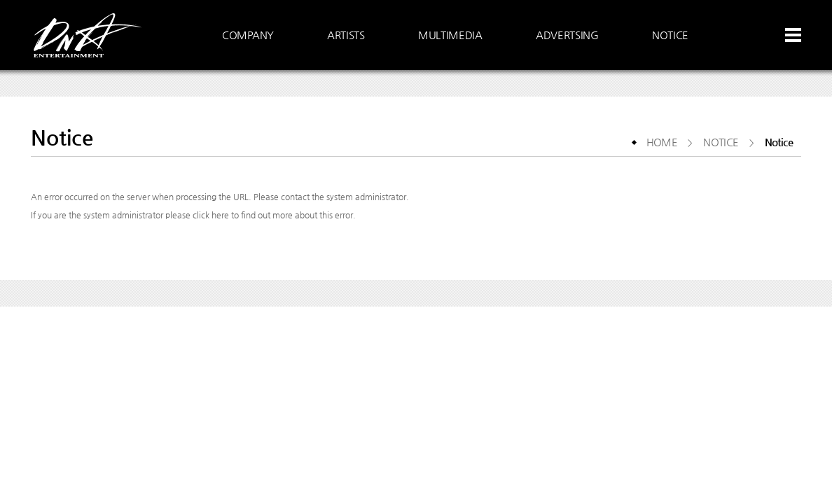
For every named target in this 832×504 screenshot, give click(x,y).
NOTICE (721, 142)
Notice (779, 142)
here (220, 215)
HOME (662, 142)
